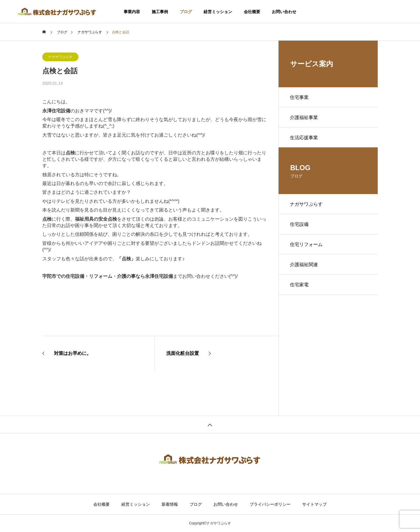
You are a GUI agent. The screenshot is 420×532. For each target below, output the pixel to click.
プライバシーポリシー (270, 504)
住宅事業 (300, 97)
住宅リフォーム (307, 246)
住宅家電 (300, 287)
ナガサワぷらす (60, 57)
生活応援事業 (304, 138)
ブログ (186, 12)
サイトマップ (314, 504)
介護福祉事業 (304, 118)
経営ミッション (218, 12)
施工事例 (160, 12)
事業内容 (132, 12)
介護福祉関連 (304, 266)
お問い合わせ (284, 12)
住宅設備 (300, 225)
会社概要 (252, 12)
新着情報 (170, 504)
